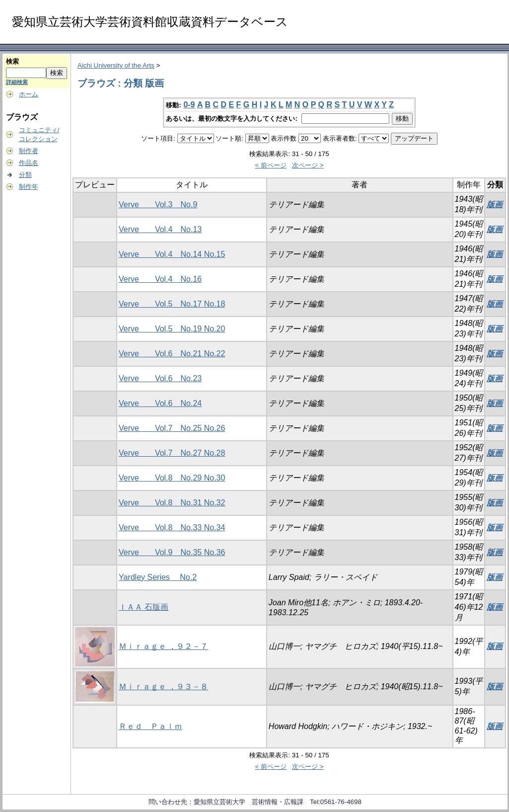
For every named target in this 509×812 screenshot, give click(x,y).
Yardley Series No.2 (158, 577)
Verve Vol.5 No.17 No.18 (172, 304)
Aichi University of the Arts (116, 65)
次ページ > (308, 165)
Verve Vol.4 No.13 (160, 229)
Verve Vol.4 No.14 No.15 (172, 254)
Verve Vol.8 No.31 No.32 (172, 503)
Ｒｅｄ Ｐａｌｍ (150, 726)
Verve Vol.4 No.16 (160, 279)
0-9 (189, 105)
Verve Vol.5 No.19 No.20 (172, 329)
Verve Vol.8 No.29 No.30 (172, 478)
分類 (25, 175)
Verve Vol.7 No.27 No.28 (172, 453)
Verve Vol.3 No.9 (158, 204)
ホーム (29, 94)
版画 (495, 204)
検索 (12, 61)
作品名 (29, 163)
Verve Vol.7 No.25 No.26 (172, 428)
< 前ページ (271, 165)
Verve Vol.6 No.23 (160, 378)
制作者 (29, 151)
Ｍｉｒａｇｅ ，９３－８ (163, 687)
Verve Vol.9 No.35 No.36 (172, 552)
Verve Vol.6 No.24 (160, 403)
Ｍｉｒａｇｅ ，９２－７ (163, 646)
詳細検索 (17, 82)
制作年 (29, 187)
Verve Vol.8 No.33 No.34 (172, 528)
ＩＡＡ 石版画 (144, 607)
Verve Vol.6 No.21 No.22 (172, 354)
